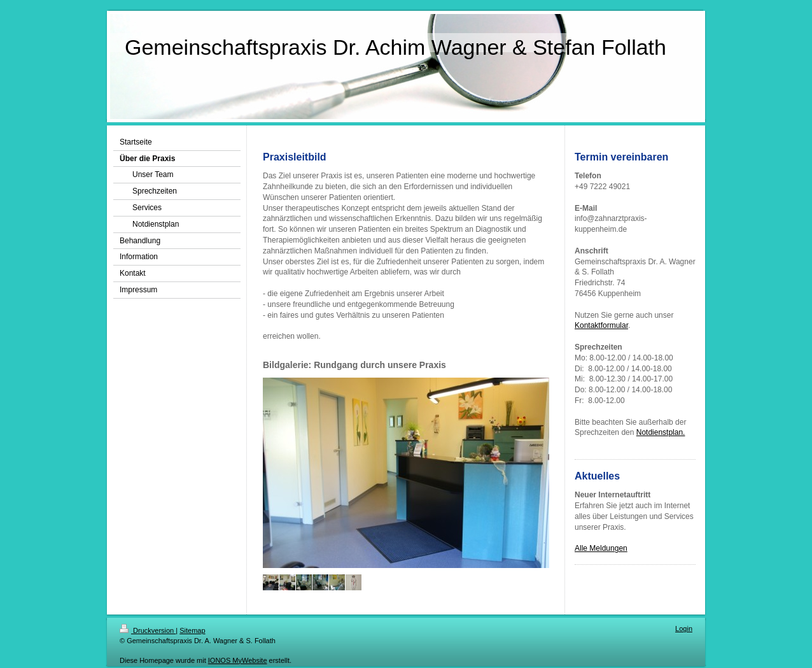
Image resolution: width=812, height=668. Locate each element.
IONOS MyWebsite (238, 660)
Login (684, 629)
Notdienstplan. (661, 432)
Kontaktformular (601, 325)
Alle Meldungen (601, 548)
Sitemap (192, 630)
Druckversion (148, 630)
